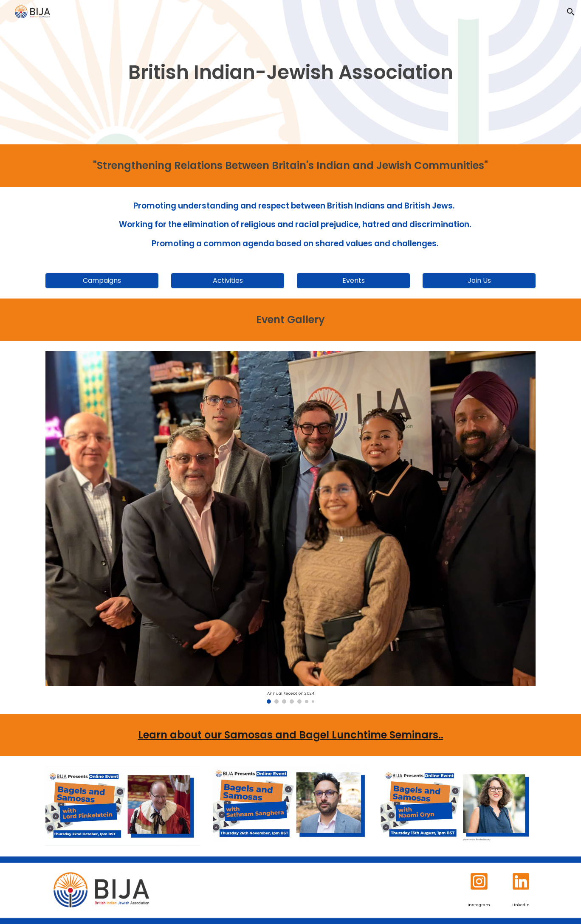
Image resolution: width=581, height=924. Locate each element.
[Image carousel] (290, 527)
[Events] (353, 280)
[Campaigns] (102, 280)
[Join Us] (479, 280)
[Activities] (228, 280)
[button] (571, 12)
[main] (290, 72)
